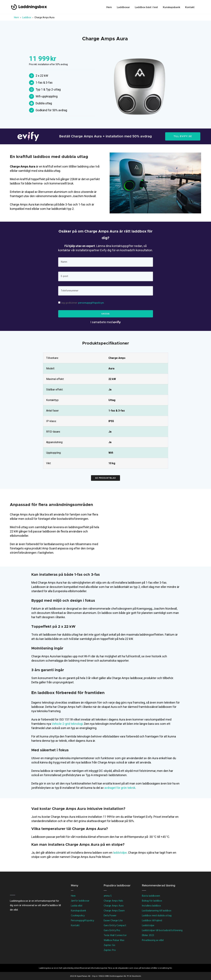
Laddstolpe (148, 926)
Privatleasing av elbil (153, 940)
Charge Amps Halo (113, 901)
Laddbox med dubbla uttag (157, 916)
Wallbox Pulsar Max (114, 940)
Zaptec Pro (110, 950)
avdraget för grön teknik (120, 788)
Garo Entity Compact (115, 926)
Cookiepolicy (78, 916)
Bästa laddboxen (151, 896)
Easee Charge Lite (113, 921)
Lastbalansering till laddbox (157, 911)
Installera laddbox (151, 906)
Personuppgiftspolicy (82, 921)
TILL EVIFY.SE (183, 136)
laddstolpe (120, 853)
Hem (109, 7)
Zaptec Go (109, 945)
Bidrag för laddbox (152, 901)
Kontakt (190, 7)
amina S (108, 896)
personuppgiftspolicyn (91, 303)
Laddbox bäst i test (146, 7)
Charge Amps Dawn (114, 911)
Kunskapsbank (172, 7)
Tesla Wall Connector (115, 935)
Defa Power (110, 916)
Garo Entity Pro (112, 930)
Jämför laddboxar (80, 901)
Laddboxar (123, 7)
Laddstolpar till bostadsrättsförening (162, 930)
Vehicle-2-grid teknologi (67, 724)
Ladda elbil (77, 906)
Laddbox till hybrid (152, 921)
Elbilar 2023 (148, 935)
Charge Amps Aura (114, 906)
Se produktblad (105, 478)
